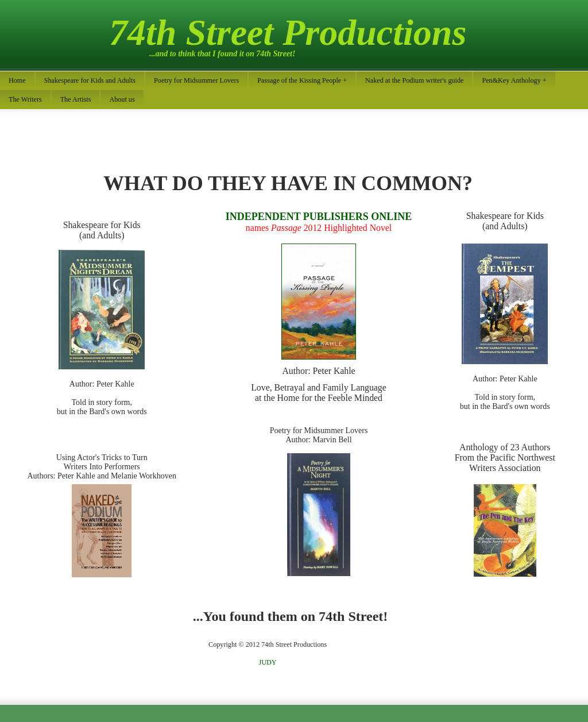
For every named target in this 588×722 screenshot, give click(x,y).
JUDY (268, 662)
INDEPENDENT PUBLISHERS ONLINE (319, 217)
